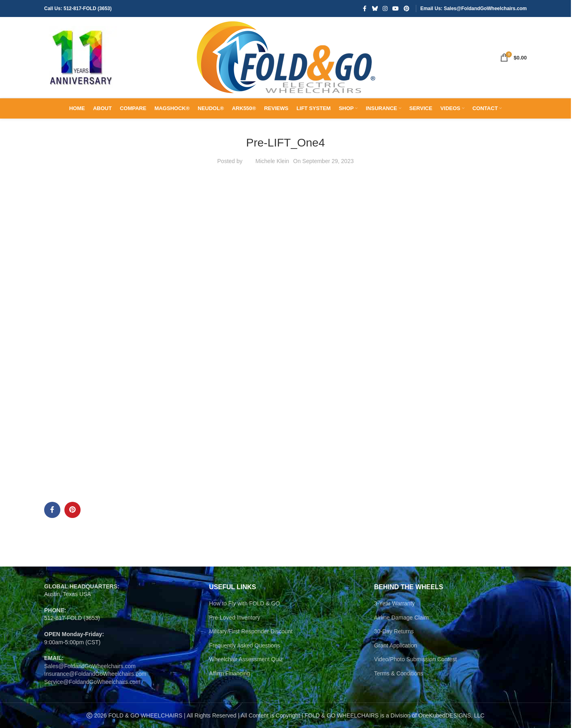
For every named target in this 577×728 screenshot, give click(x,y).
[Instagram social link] (385, 9)
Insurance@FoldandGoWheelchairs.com (95, 674)
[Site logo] (81, 57)
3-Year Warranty (395, 603)
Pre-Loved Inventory (234, 618)
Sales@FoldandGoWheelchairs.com (90, 666)
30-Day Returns (394, 631)
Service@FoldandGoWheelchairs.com (92, 682)
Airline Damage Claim (401, 618)
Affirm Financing (229, 673)
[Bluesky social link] (375, 9)
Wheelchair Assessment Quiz (246, 659)
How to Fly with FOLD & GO (244, 603)
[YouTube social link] (396, 9)
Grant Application (396, 645)
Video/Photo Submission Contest (415, 659)
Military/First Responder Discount (251, 631)
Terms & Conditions (399, 673)
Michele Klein (272, 161)
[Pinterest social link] (407, 9)
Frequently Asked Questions (244, 645)
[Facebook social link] (365, 9)
